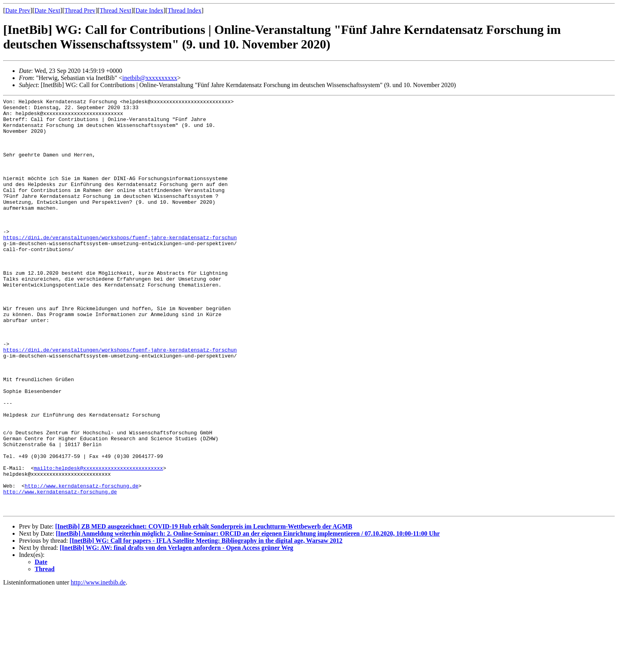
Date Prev (18, 10)
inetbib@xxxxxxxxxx (150, 78)
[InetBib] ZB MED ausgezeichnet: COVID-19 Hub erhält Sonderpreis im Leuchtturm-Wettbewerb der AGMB (204, 609)
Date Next (47, 10)
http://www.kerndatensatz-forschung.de (82, 564)
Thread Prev (80, 10)
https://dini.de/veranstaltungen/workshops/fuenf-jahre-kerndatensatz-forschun (120, 266)
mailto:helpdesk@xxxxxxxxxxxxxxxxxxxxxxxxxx (99, 542)
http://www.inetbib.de (98, 665)
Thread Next (115, 10)
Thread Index (184, 10)
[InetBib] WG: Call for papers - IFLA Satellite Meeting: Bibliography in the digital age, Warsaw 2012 (206, 623)
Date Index (150, 10)
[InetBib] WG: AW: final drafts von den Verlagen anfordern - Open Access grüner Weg (177, 630)
